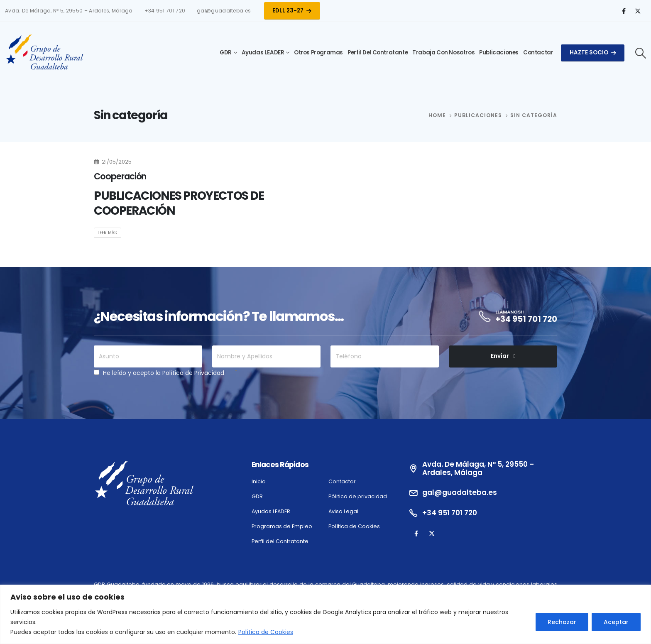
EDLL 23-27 (292, 11)
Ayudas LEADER (263, 53)
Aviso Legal (343, 511)
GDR (226, 53)
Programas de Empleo (282, 526)
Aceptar (616, 622)
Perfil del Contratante (378, 53)
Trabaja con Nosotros (443, 53)
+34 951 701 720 (165, 11)
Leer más (107, 233)
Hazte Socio (593, 53)
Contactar (538, 53)
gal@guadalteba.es (224, 11)
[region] (325, 614)
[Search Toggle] (641, 53)
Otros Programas (318, 53)
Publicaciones (499, 53)
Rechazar (562, 622)
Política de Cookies (266, 632)
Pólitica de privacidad (358, 496)
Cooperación (120, 176)
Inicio (259, 481)
